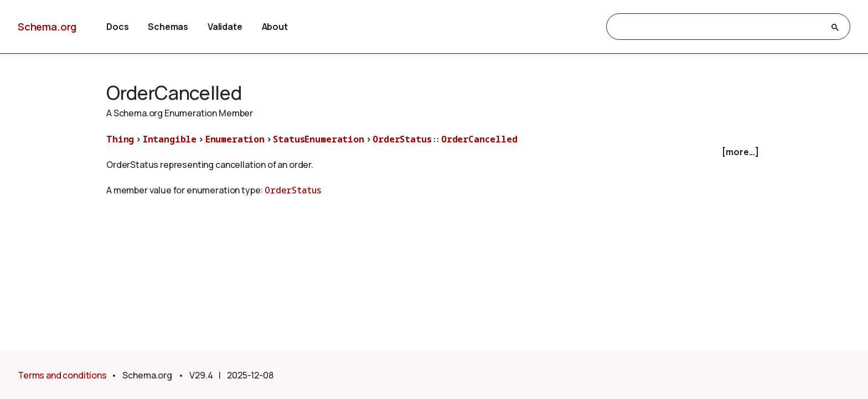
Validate (225, 27)
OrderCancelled (479, 139)
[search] (718, 27)
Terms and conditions (62, 375)
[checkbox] (434, 152)
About (275, 27)
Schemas (168, 27)
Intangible (170, 139)
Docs (117, 27)
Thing (120, 139)
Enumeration (235, 139)
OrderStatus (402, 139)
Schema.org (47, 27)
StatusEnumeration (318, 139)
